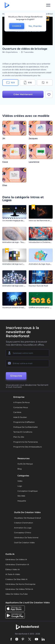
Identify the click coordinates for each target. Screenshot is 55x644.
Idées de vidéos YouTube (16, 594)
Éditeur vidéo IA (13, 569)
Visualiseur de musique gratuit (27, 518)
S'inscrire (16, 376)
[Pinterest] (23, 639)
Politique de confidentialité (25, 427)
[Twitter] (30, 639)
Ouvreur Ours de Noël (38, 286)
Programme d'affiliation (24, 422)
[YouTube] (36, 639)
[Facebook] (11, 639)
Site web (21, 496)
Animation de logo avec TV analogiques (20, 286)
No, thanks (35, 26)
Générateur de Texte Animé (26, 538)
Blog (20, 469)
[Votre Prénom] (27, 353)
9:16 (28, 83)
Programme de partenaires (26, 442)
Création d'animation (24, 523)
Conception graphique (27, 491)
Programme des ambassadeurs (28, 447)
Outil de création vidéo (24, 543)
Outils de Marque (25, 464)
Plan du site (19, 437)
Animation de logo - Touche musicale (19, 242)
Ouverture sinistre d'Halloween (16, 307)
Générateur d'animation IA (17, 564)
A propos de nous (21, 402)
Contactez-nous (21, 407)
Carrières (17, 412)
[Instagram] (17, 639)
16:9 (10, 83)
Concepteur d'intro (23, 533)
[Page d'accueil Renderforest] (7, 5)
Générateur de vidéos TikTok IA (19, 589)
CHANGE (17, 26)
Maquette (22, 501)
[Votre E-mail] (27, 363)
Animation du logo (23, 528)
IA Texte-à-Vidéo (13, 574)
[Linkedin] (43, 639)
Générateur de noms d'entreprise (20, 584)
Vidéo (20, 481)
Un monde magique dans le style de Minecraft (23, 220)
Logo (20, 486)
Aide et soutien (20, 417)
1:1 (45, 83)
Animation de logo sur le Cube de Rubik (20, 264)
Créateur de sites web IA (16, 579)
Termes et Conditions (23, 432)
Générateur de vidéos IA (16, 559)
